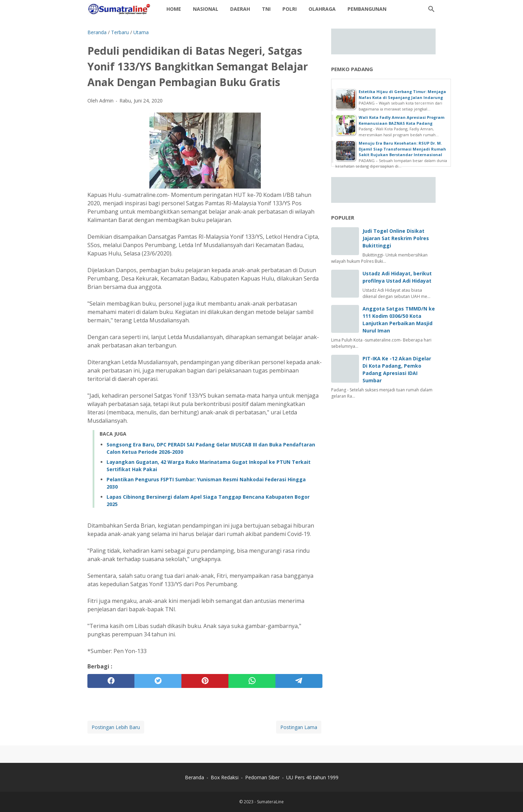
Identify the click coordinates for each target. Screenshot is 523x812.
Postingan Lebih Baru (116, 727)
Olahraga (322, 9)
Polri (290, 9)
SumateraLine (270, 802)
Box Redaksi (225, 777)
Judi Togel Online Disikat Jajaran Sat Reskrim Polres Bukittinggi (396, 238)
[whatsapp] (252, 681)
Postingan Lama (299, 727)
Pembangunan (367, 9)
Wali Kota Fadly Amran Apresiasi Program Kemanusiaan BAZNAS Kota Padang (401, 120)
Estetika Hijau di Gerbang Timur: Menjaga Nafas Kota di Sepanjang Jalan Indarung (402, 94)
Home (174, 9)
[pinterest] (205, 681)
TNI (266, 9)
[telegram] (299, 681)
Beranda (194, 777)
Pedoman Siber (262, 777)
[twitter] (158, 681)
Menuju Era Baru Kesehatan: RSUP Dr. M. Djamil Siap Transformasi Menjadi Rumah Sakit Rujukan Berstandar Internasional (402, 149)
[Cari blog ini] (431, 9)
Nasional (206, 9)
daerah (240, 9)
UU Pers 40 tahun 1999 (312, 777)
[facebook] (111, 681)
